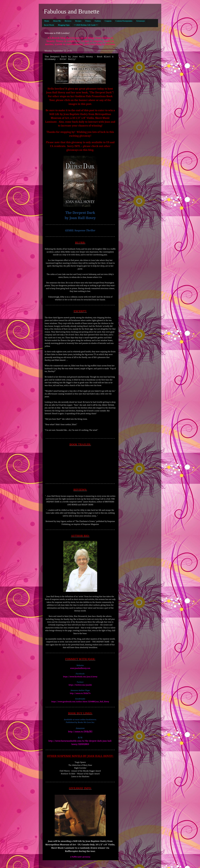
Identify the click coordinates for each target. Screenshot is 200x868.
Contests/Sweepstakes (124, 21)
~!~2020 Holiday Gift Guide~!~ (86, 25)
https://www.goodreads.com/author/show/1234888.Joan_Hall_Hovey (80, 702)
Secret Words (49, 25)
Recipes (78, 21)
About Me (57, 21)
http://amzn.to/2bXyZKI (80, 732)
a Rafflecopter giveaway (80, 857)
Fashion (98, 21)
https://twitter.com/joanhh (80, 685)
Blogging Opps (64, 25)
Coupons (108, 21)
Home (47, 21)
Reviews (68, 21)
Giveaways (141, 21)
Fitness (88, 21)
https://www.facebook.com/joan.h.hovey (80, 677)
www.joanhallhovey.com (80, 668)
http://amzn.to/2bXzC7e (80, 693)
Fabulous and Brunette (72, 11)
